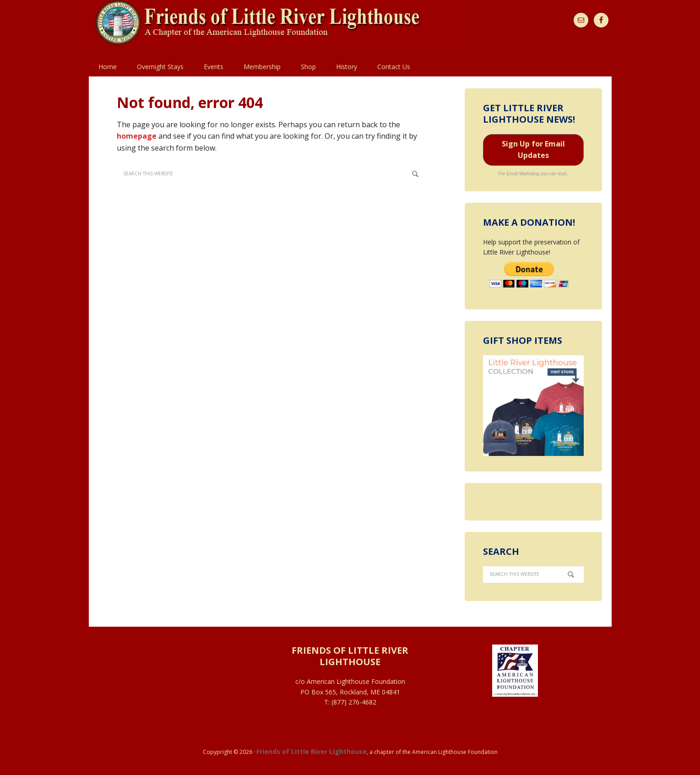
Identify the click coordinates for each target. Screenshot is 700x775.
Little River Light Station (272, 29)
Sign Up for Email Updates (533, 150)
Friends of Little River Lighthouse (312, 751)
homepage (137, 136)
